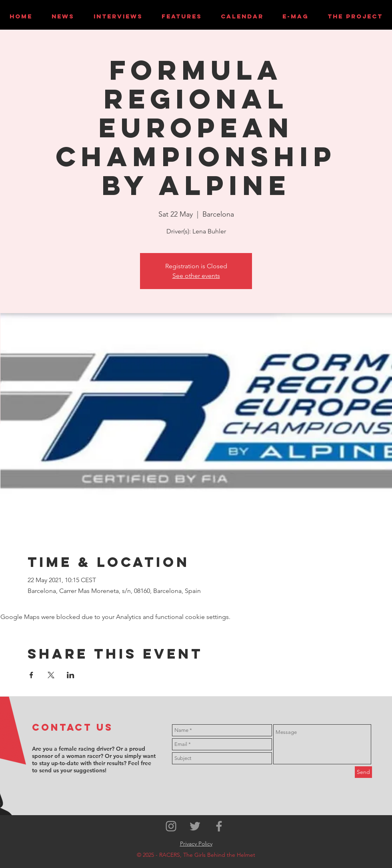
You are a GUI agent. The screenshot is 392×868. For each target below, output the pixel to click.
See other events (196, 276)
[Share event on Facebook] (31, 675)
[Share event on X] (51, 675)
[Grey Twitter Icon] (195, 826)
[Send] (363, 772)
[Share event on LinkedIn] (71, 675)
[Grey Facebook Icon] (219, 826)
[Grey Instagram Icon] (171, 826)
